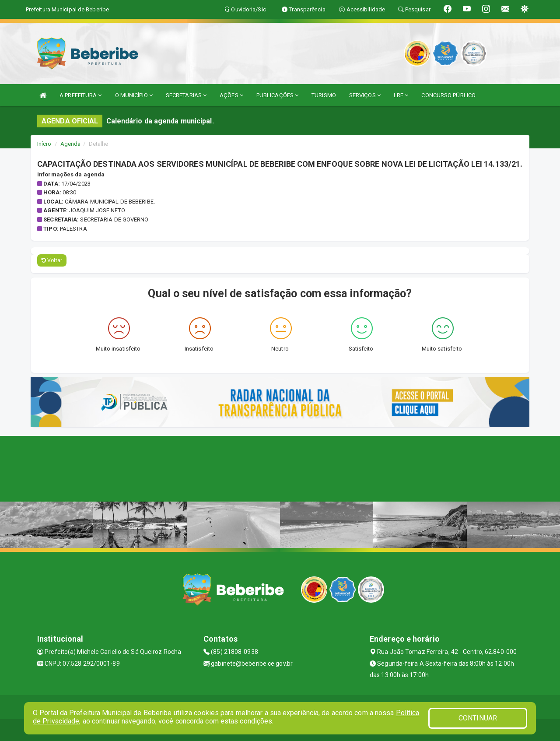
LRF (401, 95)
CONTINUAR (478, 718)
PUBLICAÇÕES (277, 95)
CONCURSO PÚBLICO (448, 95)
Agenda (71, 144)
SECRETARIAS (186, 95)
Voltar (52, 260)
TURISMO (324, 95)
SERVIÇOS (365, 95)
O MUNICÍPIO (134, 95)
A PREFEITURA (80, 95)
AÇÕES (231, 95)
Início (44, 144)
